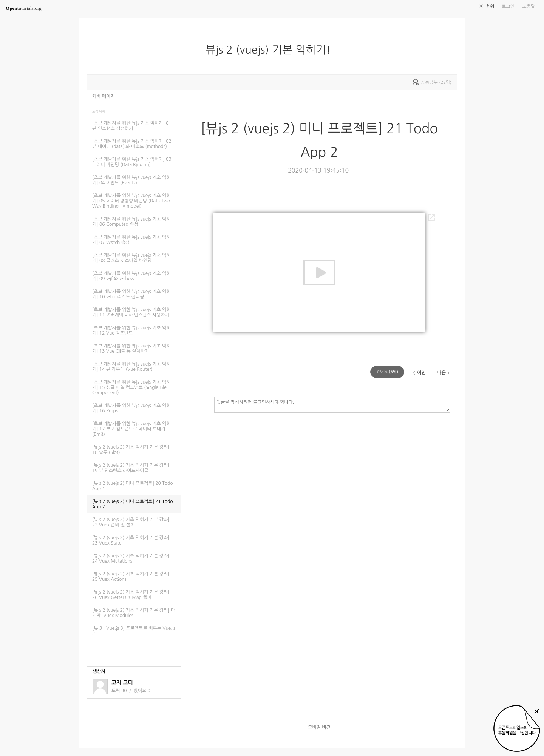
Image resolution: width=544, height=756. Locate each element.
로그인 (508, 6)
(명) (387, 372)
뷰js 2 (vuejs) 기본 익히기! (271, 50)
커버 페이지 (104, 96)
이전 (421, 373)
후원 (490, 6)
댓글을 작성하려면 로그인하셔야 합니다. (332, 404)
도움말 (529, 6)
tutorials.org (24, 8)
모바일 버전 (319, 727)
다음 (441, 373)
